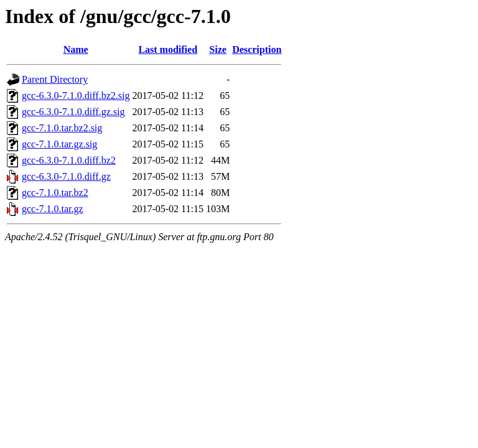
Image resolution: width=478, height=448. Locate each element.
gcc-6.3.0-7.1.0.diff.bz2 (69, 160)
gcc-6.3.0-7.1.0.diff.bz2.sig (76, 96)
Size (218, 49)
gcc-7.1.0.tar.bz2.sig (62, 128)
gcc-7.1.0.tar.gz (53, 209)
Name (76, 49)
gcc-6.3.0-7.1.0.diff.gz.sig (73, 112)
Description (257, 49)
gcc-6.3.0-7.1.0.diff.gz (66, 176)
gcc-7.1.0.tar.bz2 (55, 193)
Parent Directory (55, 79)
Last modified (168, 49)
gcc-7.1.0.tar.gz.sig (59, 144)
